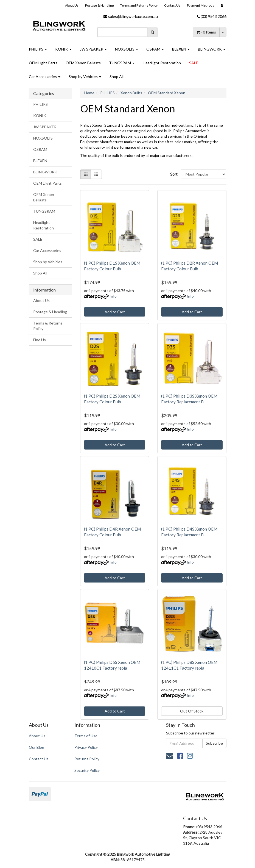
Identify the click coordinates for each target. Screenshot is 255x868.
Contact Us (172, 5)
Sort (173, 174)
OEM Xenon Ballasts (83, 63)
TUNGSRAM (122, 63)
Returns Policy (87, 759)
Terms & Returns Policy (48, 326)
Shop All (117, 77)
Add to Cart (115, 312)
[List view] (96, 174)
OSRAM (155, 49)
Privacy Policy (86, 747)
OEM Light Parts (43, 63)
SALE (194, 63)
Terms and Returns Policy (139, 5)
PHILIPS (38, 49)
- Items (206, 32)
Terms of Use (86, 736)
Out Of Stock (192, 711)
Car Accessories (45, 77)
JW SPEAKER (93, 49)
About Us (72, 5)
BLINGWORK (212, 49)
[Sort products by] (204, 174)
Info (113, 296)
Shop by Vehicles (85, 77)
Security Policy (87, 770)
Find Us (40, 340)
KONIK (63, 49)
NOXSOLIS (127, 49)
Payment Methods (201, 5)
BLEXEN (181, 49)
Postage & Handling (99, 5)
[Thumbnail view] (86, 174)
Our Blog (37, 747)
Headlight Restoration (162, 63)
